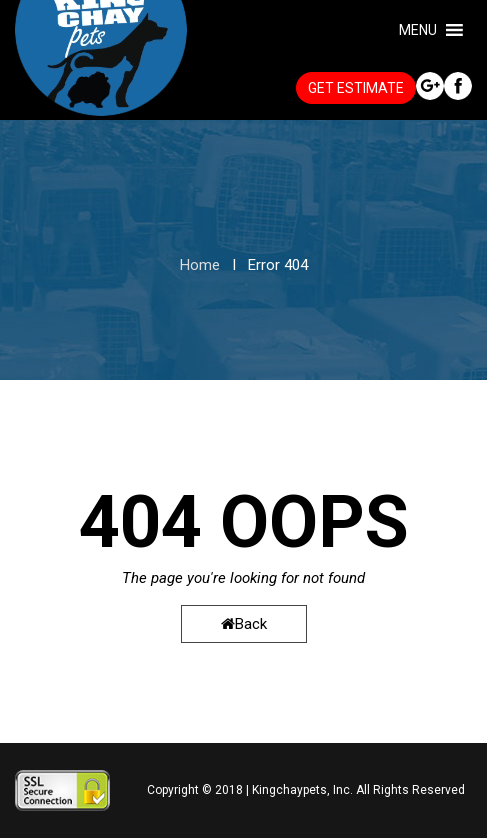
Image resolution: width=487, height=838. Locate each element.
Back (244, 624)
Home (200, 265)
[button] (418, 30)
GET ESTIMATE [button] (356, 88)
